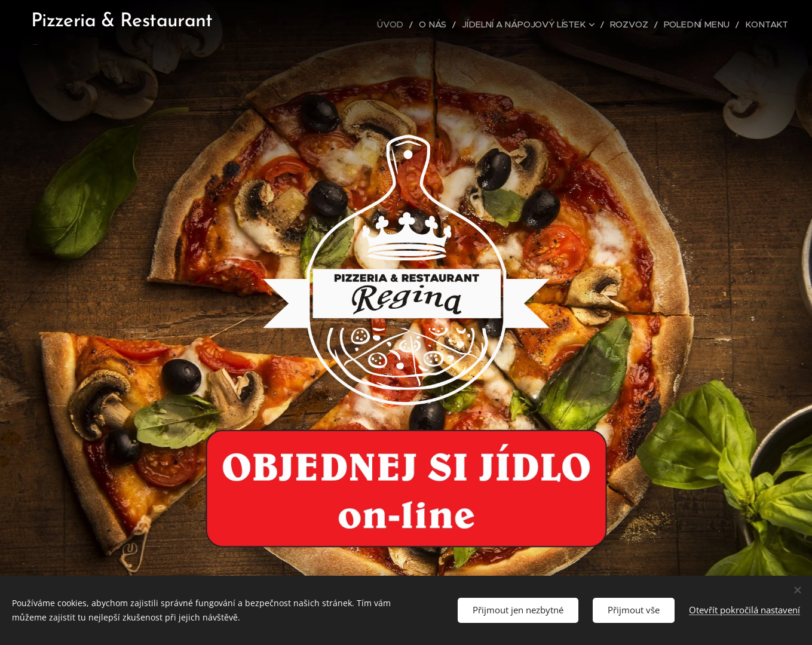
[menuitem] (420, 24)
